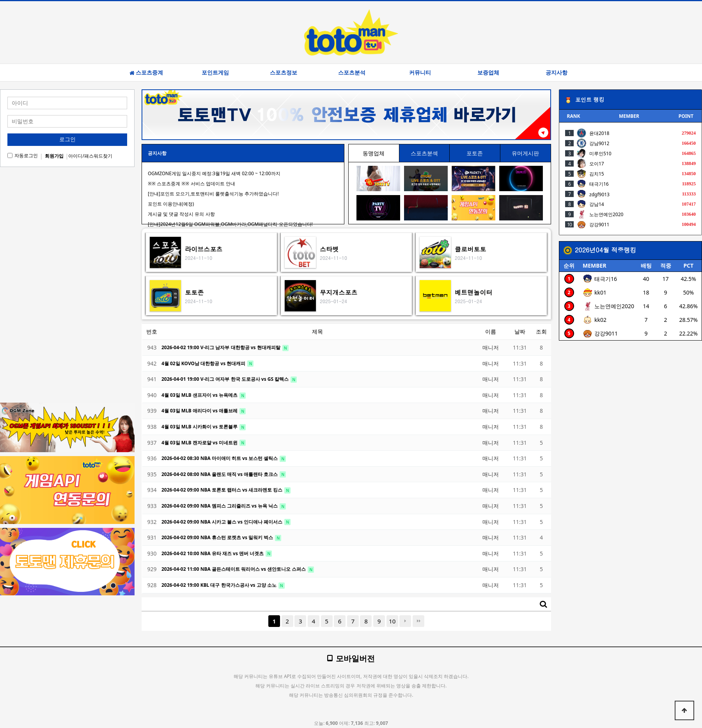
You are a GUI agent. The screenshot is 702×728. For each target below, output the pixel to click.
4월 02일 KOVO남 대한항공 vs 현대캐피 (204, 363)
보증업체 (488, 73)
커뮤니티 (420, 73)
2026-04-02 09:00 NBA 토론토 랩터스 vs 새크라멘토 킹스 (222, 490)
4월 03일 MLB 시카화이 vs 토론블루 (200, 427)
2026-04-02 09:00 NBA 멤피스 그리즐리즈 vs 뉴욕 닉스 (220, 506)
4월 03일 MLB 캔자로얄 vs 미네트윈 (200, 443)
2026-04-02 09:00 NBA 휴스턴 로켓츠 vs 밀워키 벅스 (218, 537)
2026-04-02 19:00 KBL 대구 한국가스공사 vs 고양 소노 (220, 585)
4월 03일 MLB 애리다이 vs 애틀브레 (200, 411)
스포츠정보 (284, 73)
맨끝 (418, 621)
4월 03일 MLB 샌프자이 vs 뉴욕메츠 (200, 395)
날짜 (520, 331)
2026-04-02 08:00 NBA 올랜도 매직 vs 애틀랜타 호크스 (220, 474)
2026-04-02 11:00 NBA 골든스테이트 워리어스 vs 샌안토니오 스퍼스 (234, 569)
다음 (405, 621)
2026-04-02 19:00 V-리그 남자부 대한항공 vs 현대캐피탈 (222, 347)
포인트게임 (215, 73)
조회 (541, 331)
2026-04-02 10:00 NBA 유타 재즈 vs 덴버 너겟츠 (213, 553)
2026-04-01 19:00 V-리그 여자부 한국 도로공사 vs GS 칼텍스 (226, 379)
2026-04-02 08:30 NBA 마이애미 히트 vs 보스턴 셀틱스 (220, 458)
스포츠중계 (146, 73)
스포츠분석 (352, 73)
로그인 (67, 139)
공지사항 (557, 73)
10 (392, 621)
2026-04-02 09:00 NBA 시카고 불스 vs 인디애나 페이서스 (222, 522)
